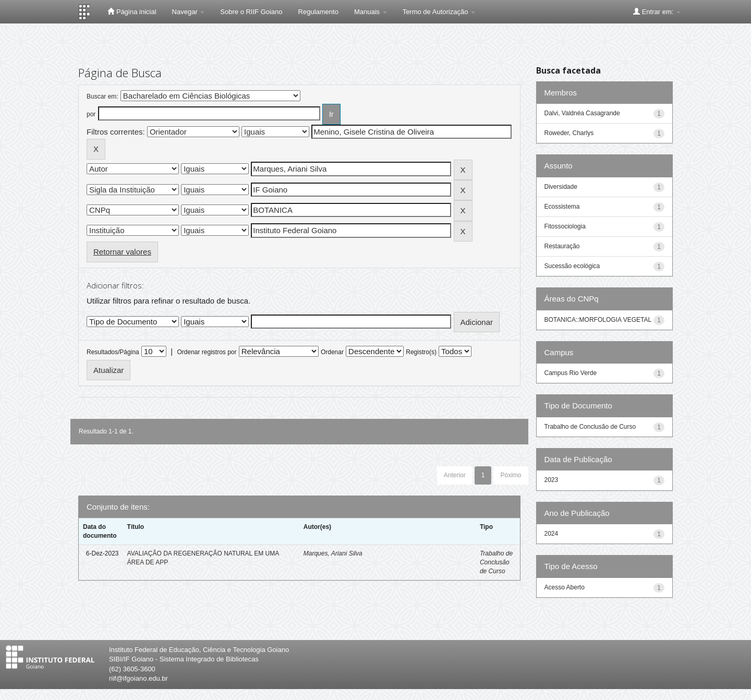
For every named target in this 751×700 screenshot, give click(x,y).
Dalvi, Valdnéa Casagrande (582, 113)
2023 (552, 480)
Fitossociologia (565, 226)
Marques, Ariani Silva (333, 553)
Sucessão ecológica (572, 266)
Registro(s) (421, 352)
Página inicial (132, 11)
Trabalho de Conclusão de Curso (496, 562)
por (91, 114)
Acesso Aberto (565, 587)
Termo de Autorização (439, 12)
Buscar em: (102, 96)
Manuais (371, 12)
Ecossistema (562, 207)
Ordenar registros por (207, 352)
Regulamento (318, 12)
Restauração (562, 246)
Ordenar (332, 352)
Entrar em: (657, 11)
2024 (552, 534)
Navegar (189, 12)
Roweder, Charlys (569, 133)
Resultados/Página (113, 352)
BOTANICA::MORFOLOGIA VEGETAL (598, 320)
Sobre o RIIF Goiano (251, 12)
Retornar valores (122, 252)
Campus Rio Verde (571, 373)
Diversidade (561, 187)
